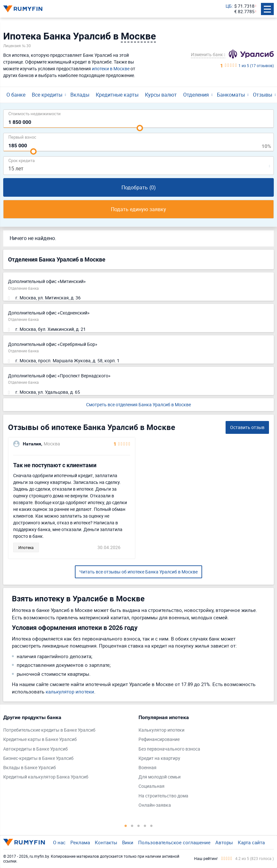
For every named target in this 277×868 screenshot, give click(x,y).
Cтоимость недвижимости (35, 113)
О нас (59, 842)
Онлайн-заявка (155, 805)
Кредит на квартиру (159, 758)
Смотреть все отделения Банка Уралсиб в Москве (138, 404)
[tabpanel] (68, 749)
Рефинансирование (159, 739)
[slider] (140, 128)
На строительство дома (163, 796)
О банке (16, 95)
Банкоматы (231, 95)
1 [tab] (126, 826)
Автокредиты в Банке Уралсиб (36, 749)
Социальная (152, 786)
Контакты (106, 842)
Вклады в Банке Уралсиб (30, 768)
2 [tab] (132, 826)
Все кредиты (47, 95)
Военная (147, 768)
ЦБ (229, 6)
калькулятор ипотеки (70, 692)
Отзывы (263, 95)
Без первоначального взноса (169, 749)
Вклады (80, 95)
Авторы (224, 842)
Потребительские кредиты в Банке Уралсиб (49, 730)
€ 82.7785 (244, 12)
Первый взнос (22, 137)
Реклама (80, 842)
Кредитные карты (117, 95)
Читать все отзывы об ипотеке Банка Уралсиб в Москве (138, 572)
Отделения (196, 95)
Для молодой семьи (160, 777)
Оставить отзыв (247, 427)
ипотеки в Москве (111, 69)
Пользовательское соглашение (174, 842)
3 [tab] (138, 826)
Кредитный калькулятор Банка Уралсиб (46, 777)
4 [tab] (145, 826)
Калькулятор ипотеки (161, 730)
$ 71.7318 (244, 6)
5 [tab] (151, 826)
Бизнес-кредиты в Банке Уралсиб (38, 758)
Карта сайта (251, 842)
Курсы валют (161, 95)
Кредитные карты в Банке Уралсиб (40, 739)
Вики (128, 842)
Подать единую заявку (138, 209)
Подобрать (139, 187)
